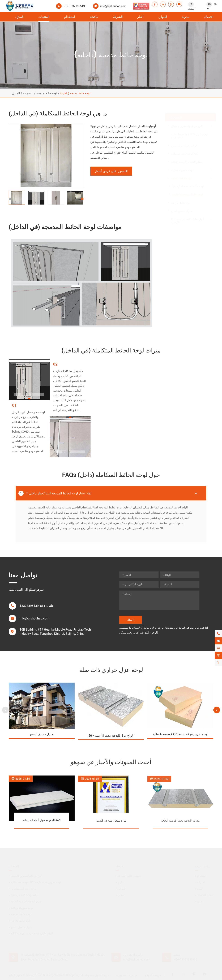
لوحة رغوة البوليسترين (184, 142)
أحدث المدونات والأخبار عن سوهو (111, 762)
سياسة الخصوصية (126, 975)
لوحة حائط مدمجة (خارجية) (189, 183)
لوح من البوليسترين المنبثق (186, 123)
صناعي (120, 888)
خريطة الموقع (153, 975)
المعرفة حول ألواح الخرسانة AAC (42, 824)
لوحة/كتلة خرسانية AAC (185, 150)
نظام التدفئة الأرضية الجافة (186, 159)
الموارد (163, 17)
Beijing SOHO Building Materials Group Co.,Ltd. (55, 975)
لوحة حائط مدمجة (47, 93)
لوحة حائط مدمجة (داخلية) (75, 93)
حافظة (94, 17)
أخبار (140, 17)
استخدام (70, 17)
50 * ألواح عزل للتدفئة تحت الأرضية (111, 738)
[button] (10, 199)
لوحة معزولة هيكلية (182, 167)
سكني (120, 895)
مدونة (185, 17)
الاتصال (209, 17)
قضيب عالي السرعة (128, 875)
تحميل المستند (204, 895)
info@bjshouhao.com (113, 6)
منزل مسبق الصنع (182, 208)
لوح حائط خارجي (181, 199)
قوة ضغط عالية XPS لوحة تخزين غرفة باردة (190, 132)
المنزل (19, 17)
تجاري (120, 882)
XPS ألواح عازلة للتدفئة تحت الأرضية (187, 217)
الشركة (118, 17)
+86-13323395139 (75, 6)
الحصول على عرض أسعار (111, 171)
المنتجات (44, 17)
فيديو (199, 888)
